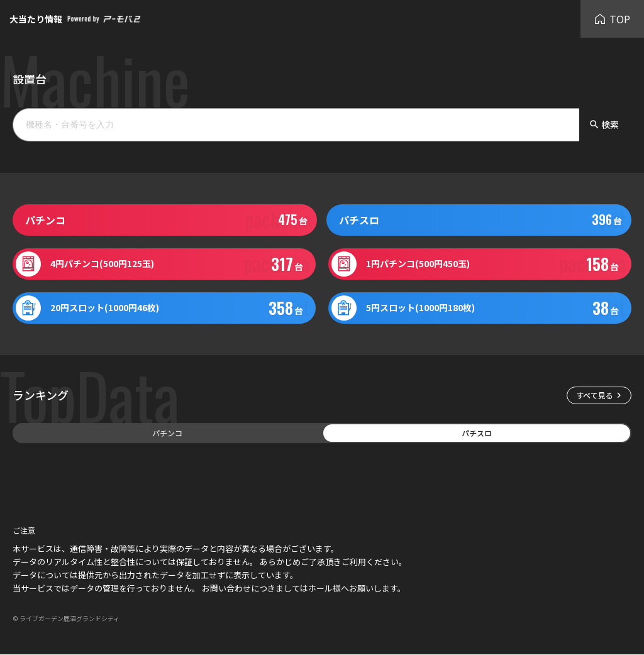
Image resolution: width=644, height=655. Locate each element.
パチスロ (477, 433)
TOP (612, 19)
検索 (604, 124)
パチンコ (167, 433)
